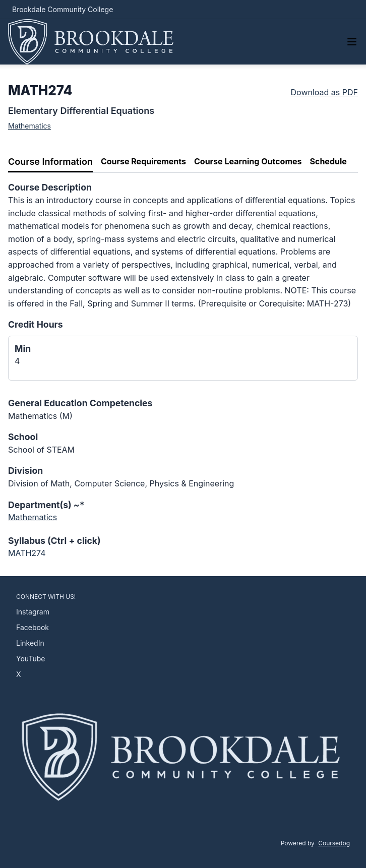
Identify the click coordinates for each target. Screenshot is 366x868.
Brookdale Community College (63, 9)
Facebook (33, 627)
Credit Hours (36, 324)
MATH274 (27, 553)
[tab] (50, 162)
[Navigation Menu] (352, 42)
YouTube (30, 659)
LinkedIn (30, 643)
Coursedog (334, 843)
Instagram (33, 612)
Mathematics (29, 126)
